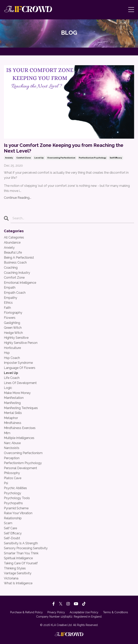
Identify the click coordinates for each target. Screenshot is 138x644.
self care (10, 528)
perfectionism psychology (93, 158)
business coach (15, 262)
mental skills (13, 413)
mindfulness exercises (20, 428)
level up (39, 158)
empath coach (15, 293)
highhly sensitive (16, 338)
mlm (7, 433)
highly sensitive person (21, 343)
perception (12, 458)
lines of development (20, 383)
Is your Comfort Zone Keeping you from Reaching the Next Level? (64, 148)
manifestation (14, 398)
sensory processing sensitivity (26, 548)
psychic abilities (15, 488)
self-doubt (12, 538)
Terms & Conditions (116, 612)
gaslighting (12, 323)
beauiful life (13, 252)
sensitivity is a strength (21, 543)
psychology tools (17, 498)
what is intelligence (18, 583)
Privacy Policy (56, 612)
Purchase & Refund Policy (26, 612)
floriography (13, 313)
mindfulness (13, 423)
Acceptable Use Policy (84, 612)
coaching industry (17, 273)
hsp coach (12, 358)
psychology (12, 493)
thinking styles (15, 568)
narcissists (12, 448)
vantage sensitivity (18, 573)
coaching (11, 268)
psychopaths (13, 503)
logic (8, 388)
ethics (8, 303)
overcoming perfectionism (61, 158)
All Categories (14, 237)
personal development (20, 468)
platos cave (13, 478)
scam (8, 523)
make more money (17, 393)
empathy (11, 298)
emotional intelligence (20, 283)
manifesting (12, 403)
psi (6, 483)
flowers (10, 318)
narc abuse (12, 443)
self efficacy (116, 158)
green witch (13, 328)
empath (10, 288)
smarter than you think (21, 553)
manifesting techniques (21, 408)
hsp (7, 353)
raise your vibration (18, 513)
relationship (13, 518)
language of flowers (20, 368)
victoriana (11, 578)
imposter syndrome (18, 363)
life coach (12, 378)
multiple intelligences (19, 438)
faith (7, 308)
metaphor (11, 418)
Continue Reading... (18, 198)
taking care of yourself (21, 563)
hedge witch (13, 333)
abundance (12, 243)
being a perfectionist (19, 258)
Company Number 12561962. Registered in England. (69, 617)
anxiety (9, 158)
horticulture (12, 348)
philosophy (12, 473)
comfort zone (24, 158)
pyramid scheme (16, 508)
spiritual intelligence (18, 558)
